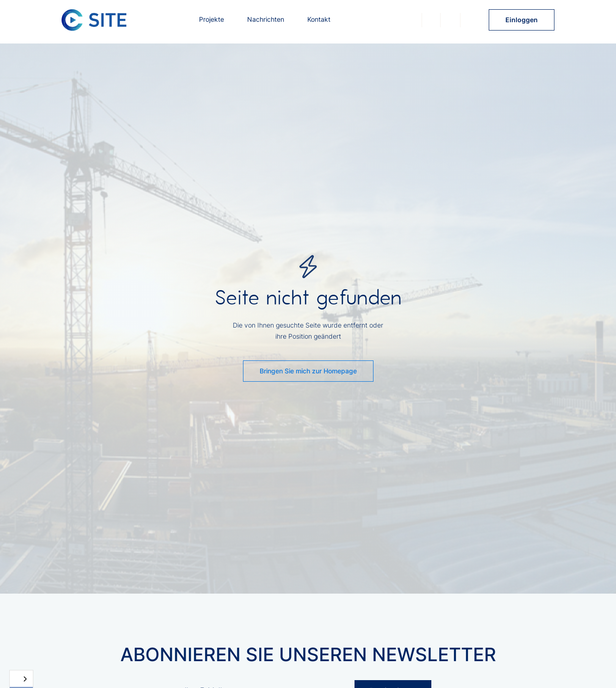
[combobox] (21, 679)
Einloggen (522, 20)
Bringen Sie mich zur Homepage (308, 371)
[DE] (21, 679)
